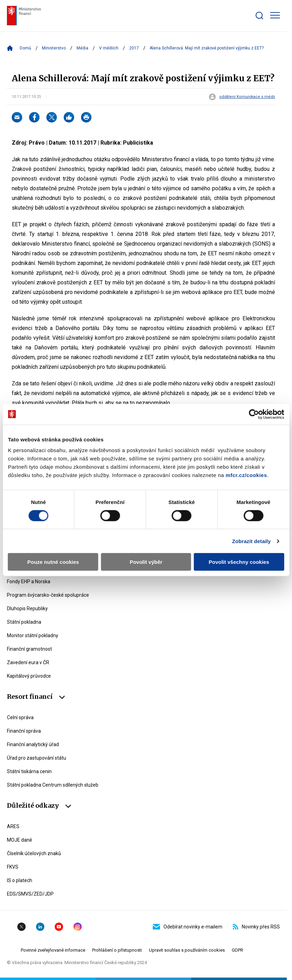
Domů (25, 48)
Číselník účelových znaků (34, 853)
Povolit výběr (146, 562)
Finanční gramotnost (29, 649)
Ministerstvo (54, 48)
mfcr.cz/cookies (246, 475)
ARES (13, 826)
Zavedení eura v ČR (28, 662)
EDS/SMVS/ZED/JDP (30, 894)
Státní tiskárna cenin (29, 771)
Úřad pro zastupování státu (37, 758)
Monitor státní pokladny (33, 635)
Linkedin (40, 927)
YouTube (59, 927)
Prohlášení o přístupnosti (117, 950)
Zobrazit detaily (251, 541)
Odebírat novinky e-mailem (188, 927)
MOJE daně (19, 840)
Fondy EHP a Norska (29, 581)
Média (82, 48)
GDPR (237, 950)
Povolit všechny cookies (239, 562)
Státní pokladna (24, 622)
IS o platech (20, 880)
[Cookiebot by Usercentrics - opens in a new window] (254, 414)
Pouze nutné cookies (53, 562)
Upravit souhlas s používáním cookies (187, 950)
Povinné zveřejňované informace (53, 950)
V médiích (109, 48)
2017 (134, 48)
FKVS (13, 867)
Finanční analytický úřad (33, 744)
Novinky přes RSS (256, 927)
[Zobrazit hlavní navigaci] (275, 15)
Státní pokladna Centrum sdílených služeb (53, 785)
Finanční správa (24, 731)
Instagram (78, 927)
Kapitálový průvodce (29, 676)
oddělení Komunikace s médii (247, 97)
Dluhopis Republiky (27, 608)
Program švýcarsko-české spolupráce (48, 595)
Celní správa (20, 717)
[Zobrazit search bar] (259, 16)
